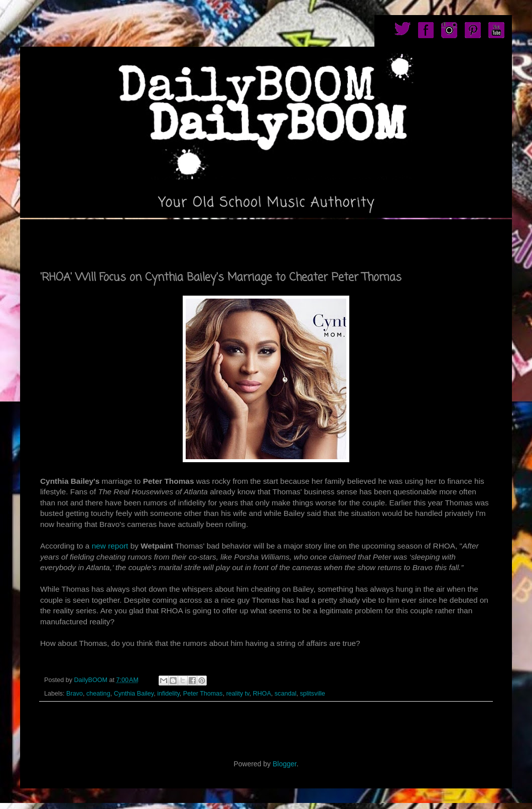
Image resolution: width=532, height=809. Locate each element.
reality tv (238, 694)
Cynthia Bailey (134, 694)
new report (110, 546)
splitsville (312, 694)
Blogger (284, 764)
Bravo (75, 694)
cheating (98, 694)
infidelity (168, 694)
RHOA (262, 694)
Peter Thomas (203, 694)
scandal (285, 694)
